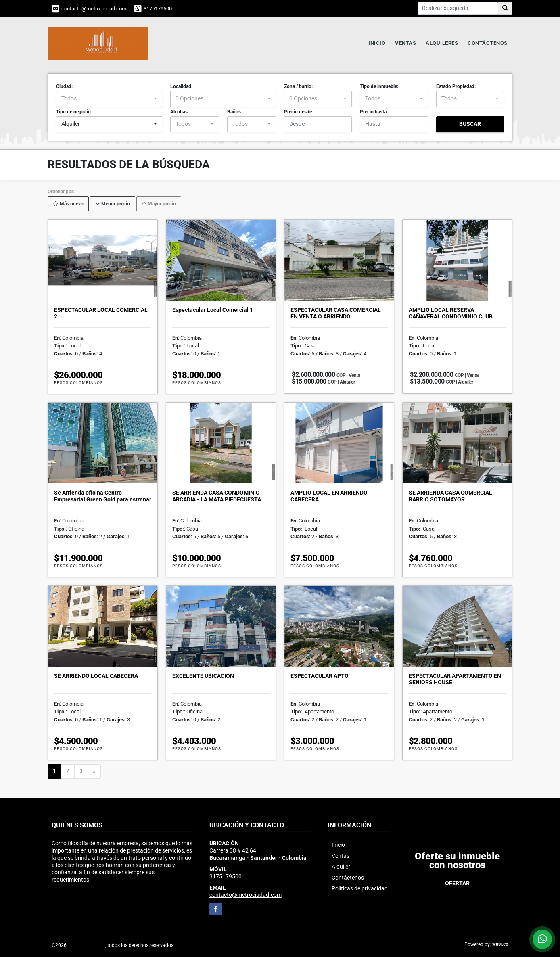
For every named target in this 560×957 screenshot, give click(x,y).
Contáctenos (488, 43)
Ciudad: (64, 86)
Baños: (235, 112)
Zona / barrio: (298, 86)
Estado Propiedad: (456, 86)
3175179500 (158, 9)
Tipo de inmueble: (379, 86)
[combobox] (109, 99)
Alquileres (442, 43)
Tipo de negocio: (74, 112)
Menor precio (113, 204)
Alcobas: (180, 112)
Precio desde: (299, 112)
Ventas (405, 43)
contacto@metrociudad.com (94, 9)
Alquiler (341, 867)
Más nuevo (68, 204)
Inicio (377, 43)
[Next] (94, 771)
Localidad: (181, 86)
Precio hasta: (374, 112)
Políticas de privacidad (360, 888)
